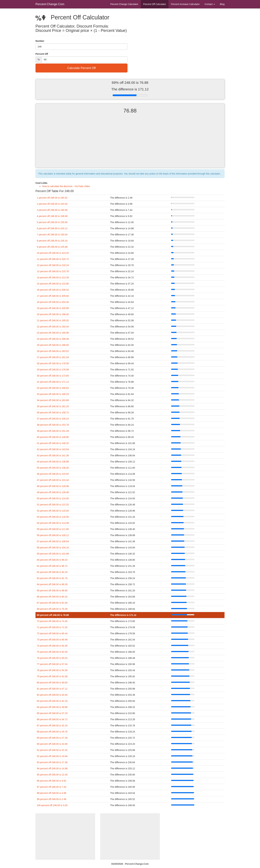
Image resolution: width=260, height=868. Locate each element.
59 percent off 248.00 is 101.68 (53, 554)
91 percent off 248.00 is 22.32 (52, 750)
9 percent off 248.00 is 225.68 (52, 247)
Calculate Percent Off (81, 68)
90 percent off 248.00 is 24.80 (52, 744)
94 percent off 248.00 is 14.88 (52, 768)
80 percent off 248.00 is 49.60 (52, 683)
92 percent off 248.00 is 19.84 (52, 756)
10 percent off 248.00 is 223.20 (53, 253)
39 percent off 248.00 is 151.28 (53, 431)
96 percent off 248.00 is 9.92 (51, 781)
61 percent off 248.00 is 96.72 (52, 566)
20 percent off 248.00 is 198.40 (53, 314)
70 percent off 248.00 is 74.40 (52, 621)
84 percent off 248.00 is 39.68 (52, 707)
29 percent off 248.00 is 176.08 (53, 370)
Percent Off (155, 4)
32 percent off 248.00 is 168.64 (53, 388)
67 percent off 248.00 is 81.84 (52, 603)
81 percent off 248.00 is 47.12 (52, 689)
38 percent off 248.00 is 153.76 (53, 425)
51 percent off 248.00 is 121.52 (53, 505)
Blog (222, 4)
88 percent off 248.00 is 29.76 (52, 732)
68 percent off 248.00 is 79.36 (52, 609)
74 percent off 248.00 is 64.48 (52, 646)
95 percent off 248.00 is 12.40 (52, 775)
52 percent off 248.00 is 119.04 (53, 511)
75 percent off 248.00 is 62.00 (52, 652)
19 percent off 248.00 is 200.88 (53, 308)
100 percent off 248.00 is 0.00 (52, 805)
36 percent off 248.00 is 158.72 (53, 413)
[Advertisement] (130, 143)
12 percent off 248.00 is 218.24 (53, 265)
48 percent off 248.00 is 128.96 (53, 486)
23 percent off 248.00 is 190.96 (53, 333)
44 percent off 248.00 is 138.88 (53, 462)
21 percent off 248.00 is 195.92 (53, 320)
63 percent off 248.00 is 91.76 (52, 578)
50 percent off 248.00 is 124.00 (53, 498)
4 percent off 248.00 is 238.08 (52, 216)
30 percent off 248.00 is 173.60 (53, 376)
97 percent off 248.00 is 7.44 (51, 787)
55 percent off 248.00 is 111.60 (53, 529)
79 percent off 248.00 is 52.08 (52, 676)
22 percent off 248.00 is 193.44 (53, 327)
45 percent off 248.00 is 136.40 (53, 468)
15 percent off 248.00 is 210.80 (53, 284)
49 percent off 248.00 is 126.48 (53, 492)
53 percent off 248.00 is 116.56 (53, 517)
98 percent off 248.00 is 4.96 (51, 793)
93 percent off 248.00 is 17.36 (52, 762)
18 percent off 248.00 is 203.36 (53, 302)
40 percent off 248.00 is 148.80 (53, 437)
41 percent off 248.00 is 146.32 (53, 443)
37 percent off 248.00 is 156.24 (53, 419)
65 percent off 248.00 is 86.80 (52, 590)
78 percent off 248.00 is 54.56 (52, 670)
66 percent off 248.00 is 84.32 (52, 597)
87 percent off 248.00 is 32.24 (52, 726)
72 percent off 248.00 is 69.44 (52, 633)
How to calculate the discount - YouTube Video (66, 186)
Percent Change (124, 4)
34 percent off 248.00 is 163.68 (53, 400)
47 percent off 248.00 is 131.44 (53, 480)
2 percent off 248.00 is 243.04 (52, 204)
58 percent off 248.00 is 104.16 (53, 548)
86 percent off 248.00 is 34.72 (52, 719)
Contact (210, 4)
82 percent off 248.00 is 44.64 (52, 695)
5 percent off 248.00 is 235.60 (52, 222)
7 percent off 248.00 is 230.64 (52, 235)
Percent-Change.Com (50, 4)
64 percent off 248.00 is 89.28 (52, 584)
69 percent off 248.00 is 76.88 (53, 615)
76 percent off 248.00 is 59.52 (52, 658)
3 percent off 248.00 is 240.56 (52, 210)
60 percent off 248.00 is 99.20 (52, 560)
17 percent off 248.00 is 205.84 (53, 296)
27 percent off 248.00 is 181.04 (53, 357)
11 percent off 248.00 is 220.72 (53, 259)
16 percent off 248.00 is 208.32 (53, 290)
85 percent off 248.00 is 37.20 (52, 713)
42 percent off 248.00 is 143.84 (53, 449)
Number (40, 41)
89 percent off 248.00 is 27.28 (52, 738)
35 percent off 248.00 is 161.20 (53, 406)
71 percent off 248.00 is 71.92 (52, 627)
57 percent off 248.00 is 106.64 (53, 541)
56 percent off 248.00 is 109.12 (53, 535)
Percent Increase (185, 4)
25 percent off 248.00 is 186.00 (53, 345)
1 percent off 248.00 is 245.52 (52, 198)
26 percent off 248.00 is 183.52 (53, 351)
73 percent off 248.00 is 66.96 (52, 640)
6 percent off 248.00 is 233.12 (52, 228)
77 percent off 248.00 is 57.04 (52, 664)
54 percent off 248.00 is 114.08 (53, 523)
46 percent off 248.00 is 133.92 (53, 474)
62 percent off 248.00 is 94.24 (52, 572)
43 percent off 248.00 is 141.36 (53, 455)
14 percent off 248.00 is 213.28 (53, 278)
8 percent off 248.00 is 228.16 (52, 241)
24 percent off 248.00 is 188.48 (53, 339)
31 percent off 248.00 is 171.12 (53, 382)
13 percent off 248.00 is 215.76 (53, 271)
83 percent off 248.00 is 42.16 (52, 701)
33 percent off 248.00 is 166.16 (53, 394)
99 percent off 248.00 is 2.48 (51, 799)
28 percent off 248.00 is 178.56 (53, 363)
